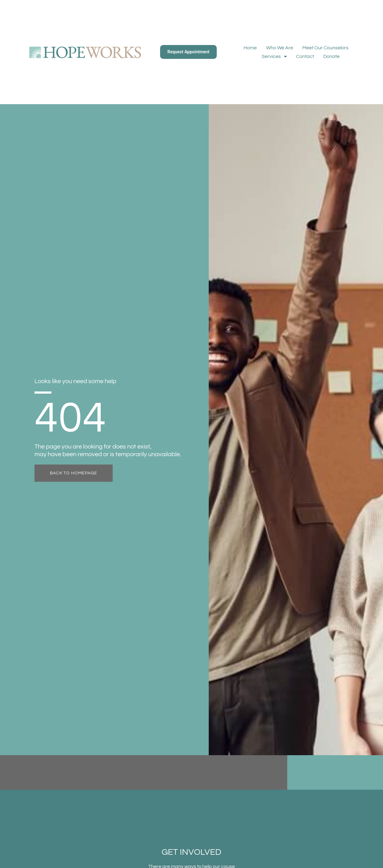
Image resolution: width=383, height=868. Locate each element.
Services (274, 56)
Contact (305, 56)
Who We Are (280, 48)
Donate (331, 56)
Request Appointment (188, 52)
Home (250, 48)
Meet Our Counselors (325, 48)
